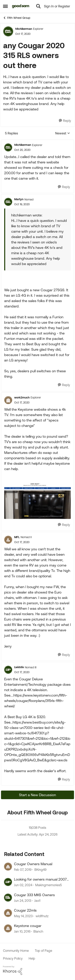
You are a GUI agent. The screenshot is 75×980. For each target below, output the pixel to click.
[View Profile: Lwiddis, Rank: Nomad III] (8, 670)
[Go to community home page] (21, 6)
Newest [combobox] (63, 134)
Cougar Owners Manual (33, 864)
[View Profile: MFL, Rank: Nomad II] (8, 540)
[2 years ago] (23, 885)
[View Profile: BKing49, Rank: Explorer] (8, 867)
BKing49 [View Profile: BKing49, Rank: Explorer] (40, 870)
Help (32, 958)
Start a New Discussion (37, 795)
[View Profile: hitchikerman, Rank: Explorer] (8, 31)
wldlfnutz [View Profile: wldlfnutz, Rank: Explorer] (42, 916)
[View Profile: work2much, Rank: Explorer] (8, 400)
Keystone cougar (28, 926)
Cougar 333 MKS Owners (34, 895)
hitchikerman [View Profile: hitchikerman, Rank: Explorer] (24, 29)
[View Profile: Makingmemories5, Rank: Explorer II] (8, 882)
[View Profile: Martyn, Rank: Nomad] (8, 202)
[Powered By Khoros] (37, 970)
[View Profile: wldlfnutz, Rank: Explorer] (8, 913)
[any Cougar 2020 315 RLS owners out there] (22, 150)
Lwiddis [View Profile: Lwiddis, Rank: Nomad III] (19, 667)
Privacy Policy (13, 958)
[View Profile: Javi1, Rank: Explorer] (8, 898)
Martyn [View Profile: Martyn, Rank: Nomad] (19, 199)
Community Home (16, 951)
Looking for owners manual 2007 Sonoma (40, 879)
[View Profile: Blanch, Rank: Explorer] (8, 928)
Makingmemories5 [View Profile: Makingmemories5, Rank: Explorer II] (48, 885)
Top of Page (43, 951)
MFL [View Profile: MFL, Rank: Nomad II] (17, 537)
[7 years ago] (23, 870)
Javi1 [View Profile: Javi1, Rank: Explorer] (37, 901)
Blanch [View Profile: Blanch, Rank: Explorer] (38, 932)
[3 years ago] (23, 916)
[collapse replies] (37, 142)
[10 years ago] (22, 932)
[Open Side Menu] (5, 6)
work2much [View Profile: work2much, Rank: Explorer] (22, 397)
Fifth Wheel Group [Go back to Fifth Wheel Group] (17, 18)
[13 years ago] (23, 901)
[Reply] (65, 121)
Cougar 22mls (25, 910)
